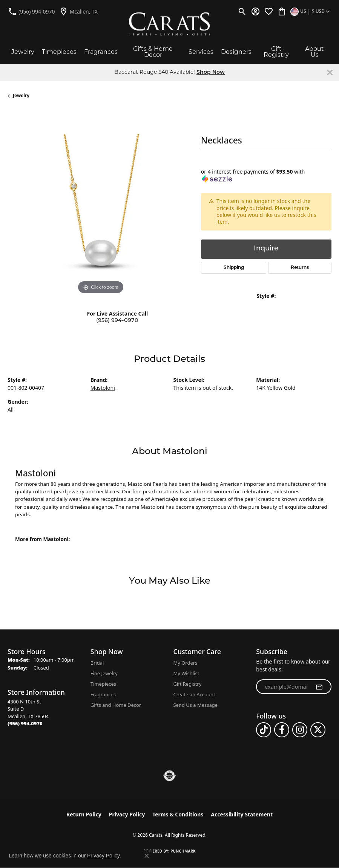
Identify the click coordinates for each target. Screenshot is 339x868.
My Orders (186, 663)
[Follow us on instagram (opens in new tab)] (300, 730)
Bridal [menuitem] (97, 663)
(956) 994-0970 (117, 321)
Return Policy (84, 814)
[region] (100, 204)
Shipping (234, 268)
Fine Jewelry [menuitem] (104, 673)
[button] (242, 11)
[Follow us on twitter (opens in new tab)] (318, 730)
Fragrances (101, 52)
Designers (236, 52)
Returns (300, 268)
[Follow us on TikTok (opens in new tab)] (264, 730)
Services (201, 52)
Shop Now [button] (211, 72)
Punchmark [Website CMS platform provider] (183, 851)
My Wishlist (186, 673)
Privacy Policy (127, 814)
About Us (314, 52)
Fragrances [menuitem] (103, 694)
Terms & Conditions (178, 814)
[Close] (330, 72)
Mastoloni (103, 388)
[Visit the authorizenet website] (169, 776)
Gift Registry (276, 52)
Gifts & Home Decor (153, 52)
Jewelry (23, 52)
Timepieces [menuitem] (103, 684)
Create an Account (194, 694)
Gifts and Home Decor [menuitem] (116, 705)
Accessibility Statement (242, 814)
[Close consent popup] (147, 856)
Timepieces (59, 52)
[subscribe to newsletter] (319, 687)
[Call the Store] (25, 723)
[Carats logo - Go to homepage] (169, 24)
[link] (31, 11)
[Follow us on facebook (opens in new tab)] (282, 730)
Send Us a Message (196, 705)
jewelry (21, 95)
